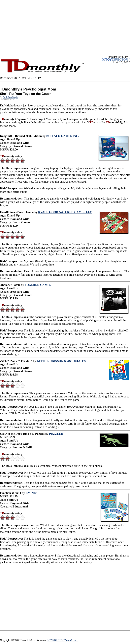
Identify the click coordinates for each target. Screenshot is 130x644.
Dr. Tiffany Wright (10, 97)
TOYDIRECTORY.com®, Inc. (62, 640)
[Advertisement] (65, 28)
